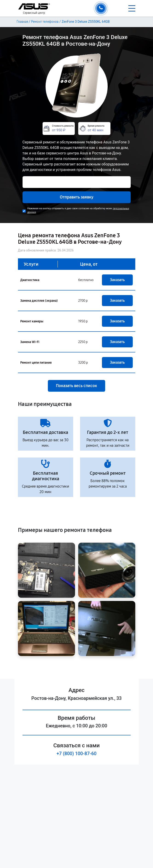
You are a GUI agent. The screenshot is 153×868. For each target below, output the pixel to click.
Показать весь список (76, 386)
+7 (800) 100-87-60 (77, 754)
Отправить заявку (77, 197)
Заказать (117, 280)
